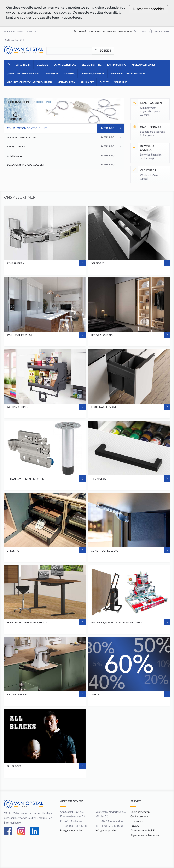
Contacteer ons (15, 40)
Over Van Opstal (14, 32)
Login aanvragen (140, 812)
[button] (23, 65)
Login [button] (142, 32)
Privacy (135, 826)
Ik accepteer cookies (149, 9)
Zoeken (105, 51)
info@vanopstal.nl (106, 831)
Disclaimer (137, 821)
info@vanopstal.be (71, 831)
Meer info (108, 128)
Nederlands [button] (161, 32)
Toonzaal (32, 32)
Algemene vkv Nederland (145, 835)
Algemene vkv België (143, 831)
